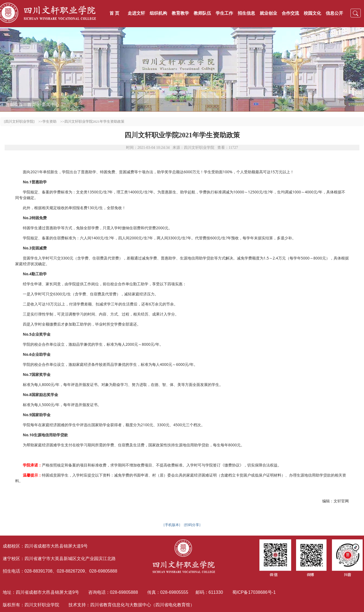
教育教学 (180, 13)
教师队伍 (202, 13)
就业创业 (268, 13)
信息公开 (334, 13)
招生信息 (246, 13)
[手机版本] (172, 525)
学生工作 (224, 13)
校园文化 (312, 13)
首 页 (114, 13)
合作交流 (290, 13)
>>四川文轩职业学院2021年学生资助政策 (92, 121)
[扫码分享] (192, 525)
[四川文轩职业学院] (19, 121)
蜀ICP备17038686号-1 (255, 592)
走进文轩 (136, 13)
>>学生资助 (47, 121)
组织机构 (158, 13)
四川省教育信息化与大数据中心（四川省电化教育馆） (142, 605)
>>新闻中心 (48, 105)
